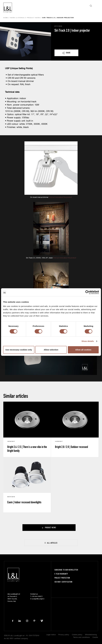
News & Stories (17, 18)
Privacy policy (64, 635)
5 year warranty (61, 574)
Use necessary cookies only (19, 350)
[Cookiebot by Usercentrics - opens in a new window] (87, 292)
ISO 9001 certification (63, 582)
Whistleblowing (91, 635)
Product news (33, 18)
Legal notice (51, 635)
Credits (95, 637)
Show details (88, 341)
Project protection (62, 578)
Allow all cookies (83, 350)
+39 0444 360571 (37, 596)
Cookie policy (77, 635)
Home (6, 18)
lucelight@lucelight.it (38, 599)
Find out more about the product (60, 197)
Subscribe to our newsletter (66, 570)
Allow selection (51, 350)
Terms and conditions (81, 637)
